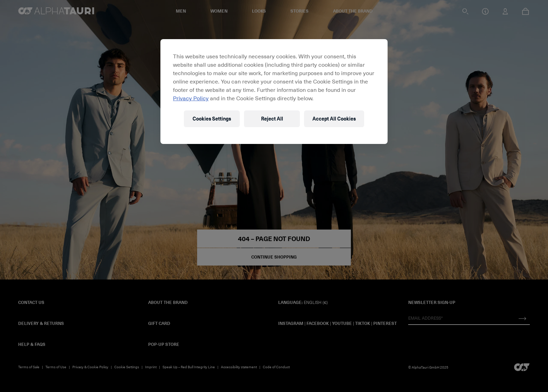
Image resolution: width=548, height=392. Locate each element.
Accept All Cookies (334, 119)
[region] (274, 92)
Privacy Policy (191, 98)
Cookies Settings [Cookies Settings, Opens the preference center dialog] (212, 119)
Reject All (272, 119)
